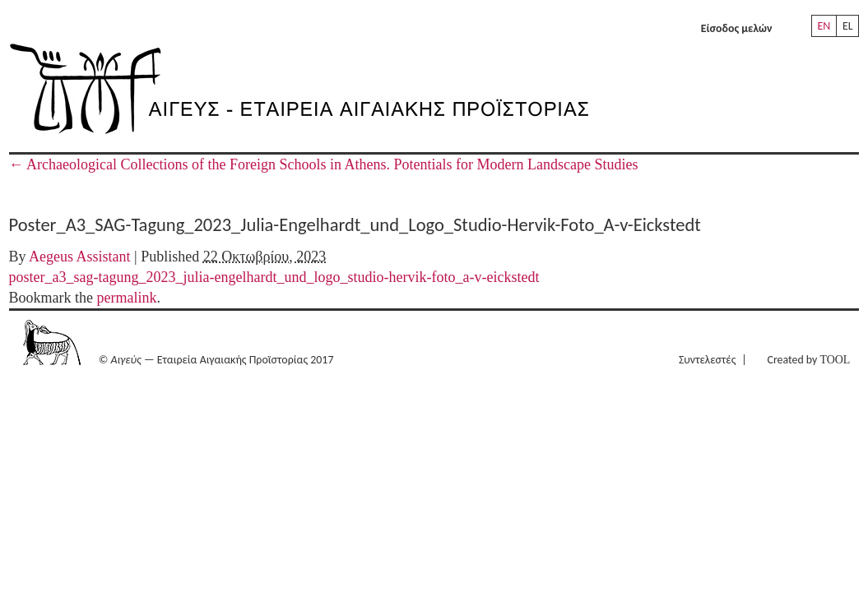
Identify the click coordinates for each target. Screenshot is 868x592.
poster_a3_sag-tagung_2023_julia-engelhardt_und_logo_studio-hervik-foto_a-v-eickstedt (274, 277)
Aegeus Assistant (80, 257)
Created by (809, 360)
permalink (127, 298)
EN (824, 26)
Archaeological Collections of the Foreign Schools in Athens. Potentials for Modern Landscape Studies (324, 164)
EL (848, 26)
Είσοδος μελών (737, 28)
